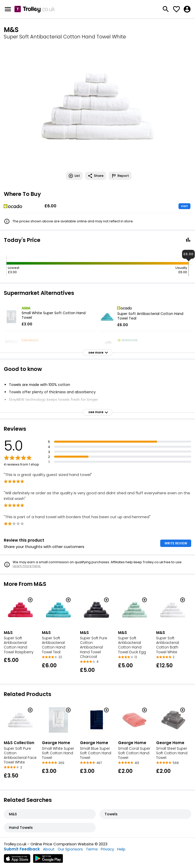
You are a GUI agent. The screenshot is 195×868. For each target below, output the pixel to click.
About (49, 849)
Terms (92, 849)
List (74, 176)
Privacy (107, 849)
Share (96, 176)
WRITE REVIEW (176, 543)
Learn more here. (27, 566)
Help (121, 849)
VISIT (184, 206)
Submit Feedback (22, 849)
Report (120, 176)
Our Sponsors (70, 849)
